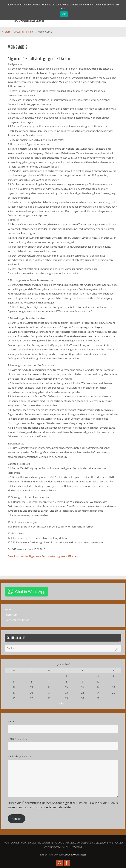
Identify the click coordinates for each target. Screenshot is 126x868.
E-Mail (17, 739)
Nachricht (20, 756)
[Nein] (121, 10)
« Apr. (62, 703)
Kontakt (9, 609)
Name (11, 721)
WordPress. (80, 855)
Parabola (65, 855)
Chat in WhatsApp (30, 592)
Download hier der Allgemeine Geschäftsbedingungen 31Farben (43, 556)
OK (64, 14)
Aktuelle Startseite (24, 32)
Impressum (11, 615)
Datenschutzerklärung (17, 620)
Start (7, 32)
